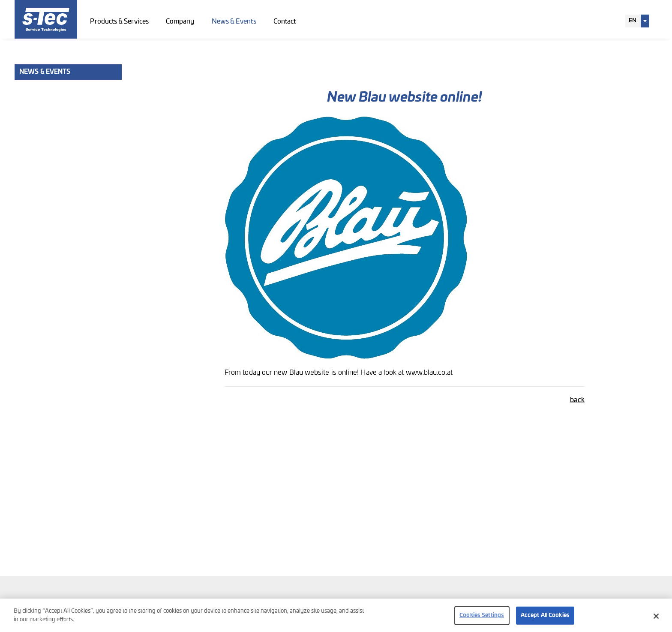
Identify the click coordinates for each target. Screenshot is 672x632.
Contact (285, 22)
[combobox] (637, 21)
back (577, 400)
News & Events (234, 22)
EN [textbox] (633, 21)
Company (180, 22)
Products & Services (119, 22)
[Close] (656, 618)
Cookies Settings (482, 618)
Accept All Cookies (545, 618)
